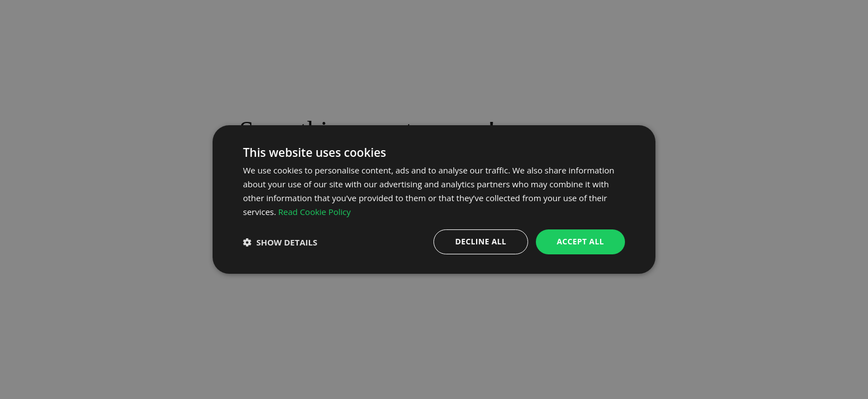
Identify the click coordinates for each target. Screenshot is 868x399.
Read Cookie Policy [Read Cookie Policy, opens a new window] (315, 212)
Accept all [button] (580, 241)
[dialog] (434, 199)
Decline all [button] (480, 241)
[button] (280, 242)
